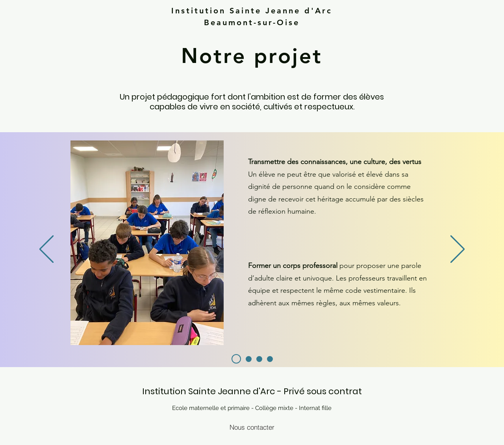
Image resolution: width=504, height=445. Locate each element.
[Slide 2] (236, 359)
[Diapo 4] (270, 359)
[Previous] (46, 250)
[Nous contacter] (252, 427)
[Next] (458, 250)
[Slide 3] (259, 359)
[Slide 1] (249, 359)
